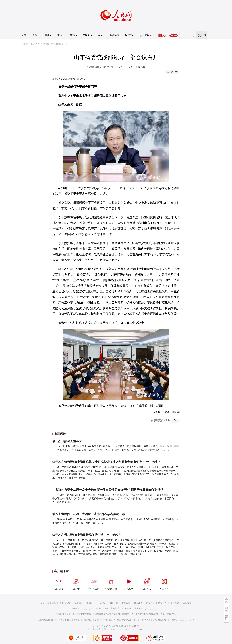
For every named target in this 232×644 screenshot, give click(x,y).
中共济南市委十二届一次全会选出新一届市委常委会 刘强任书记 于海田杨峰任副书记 (108, 490)
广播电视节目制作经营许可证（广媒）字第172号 (154, 614)
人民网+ (76, 583)
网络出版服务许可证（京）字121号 (133, 620)
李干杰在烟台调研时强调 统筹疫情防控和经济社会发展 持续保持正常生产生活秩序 (106, 462)
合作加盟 (114, 603)
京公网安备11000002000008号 (181, 620)
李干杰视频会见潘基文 (67, 441)
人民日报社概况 (48, 603)
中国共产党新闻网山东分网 (55, 44)
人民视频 (129, 583)
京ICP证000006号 (158, 620)
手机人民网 (94, 583)
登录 (204, 35)
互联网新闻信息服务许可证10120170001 (74, 614)
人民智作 (164, 583)
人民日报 (58, 583)
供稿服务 (126, 603)
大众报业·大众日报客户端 (131, 67)
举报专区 (115, 35)
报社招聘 (78, 603)
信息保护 (175, 603)
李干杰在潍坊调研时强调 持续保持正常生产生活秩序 (87, 535)
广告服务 (102, 603)
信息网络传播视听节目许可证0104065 (55, 620)
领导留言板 (111, 583)
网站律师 (162, 603)
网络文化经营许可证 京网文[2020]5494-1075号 (94, 620)
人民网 (25, 44)
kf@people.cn (88, 609)
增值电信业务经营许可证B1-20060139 (112, 614)
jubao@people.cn (153, 609)
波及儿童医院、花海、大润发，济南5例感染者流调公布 (89, 514)
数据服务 (138, 603)
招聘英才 (90, 603)
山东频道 (35, 44)
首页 (24, 35)
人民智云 (146, 583)
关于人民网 (65, 603)
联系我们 (187, 603)
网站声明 (150, 603)
